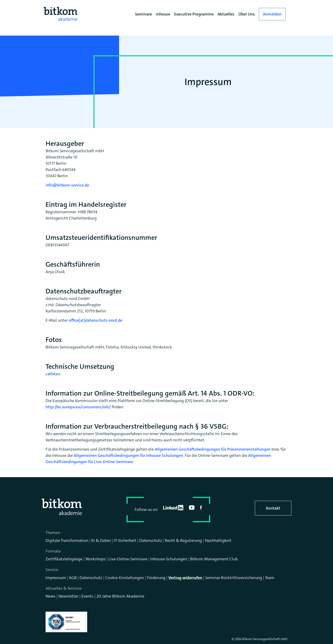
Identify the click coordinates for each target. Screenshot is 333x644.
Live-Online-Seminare (128, 559)
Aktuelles (226, 14)
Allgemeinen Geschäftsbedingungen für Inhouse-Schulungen (128, 455)
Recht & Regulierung (183, 540)
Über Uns (247, 14)
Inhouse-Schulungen (169, 559)
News (51, 596)
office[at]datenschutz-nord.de (96, 320)
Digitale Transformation (67, 540)
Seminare (143, 14)
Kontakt (273, 508)
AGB (73, 578)
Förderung (156, 578)
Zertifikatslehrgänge (64, 559)
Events (87, 596)
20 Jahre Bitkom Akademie (120, 596)
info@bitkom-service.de (67, 185)
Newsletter (68, 596)
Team (270, 578)
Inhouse (163, 14)
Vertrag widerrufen (185, 578)
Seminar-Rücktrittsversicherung (234, 578)
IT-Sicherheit (125, 540)
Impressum (56, 578)
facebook (201, 508)
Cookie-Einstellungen (125, 578)
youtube (192, 508)
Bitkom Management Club (214, 559)
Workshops (95, 559)
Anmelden (272, 14)
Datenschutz (151, 540)
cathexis (53, 374)
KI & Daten (101, 540)
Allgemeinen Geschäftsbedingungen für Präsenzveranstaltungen (213, 449)
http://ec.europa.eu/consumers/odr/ (78, 407)
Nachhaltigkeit (218, 540)
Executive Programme (194, 14)
